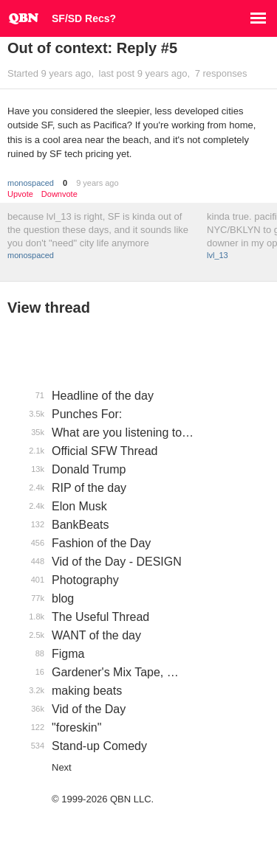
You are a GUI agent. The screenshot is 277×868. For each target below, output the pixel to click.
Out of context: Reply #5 (92, 48)
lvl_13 (218, 255)
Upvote (20, 194)
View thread (49, 308)
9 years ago (97, 183)
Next (62, 767)
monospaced (31, 183)
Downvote (59, 194)
